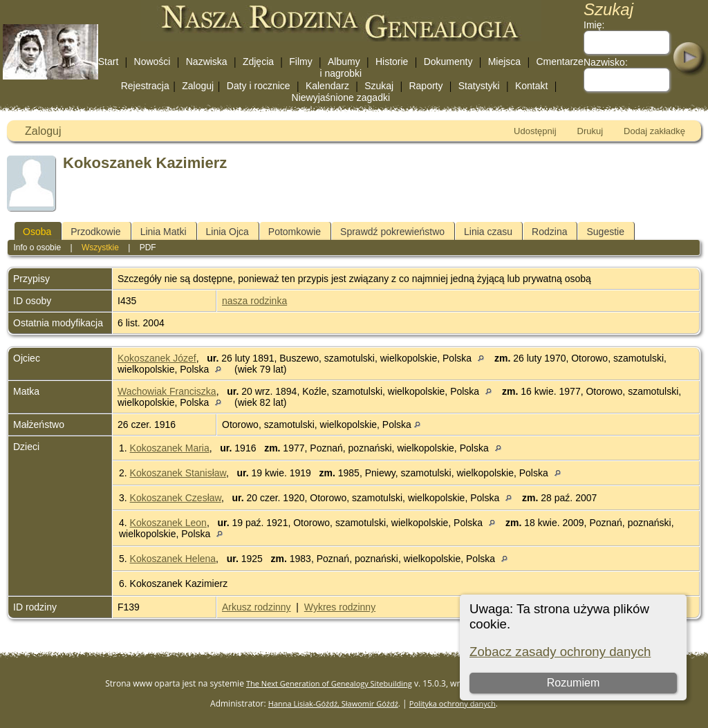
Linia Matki (164, 232)
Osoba (37, 232)
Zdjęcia (258, 62)
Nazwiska (207, 62)
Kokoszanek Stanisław (178, 473)
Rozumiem (573, 683)
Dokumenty (448, 62)
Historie (392, 62)
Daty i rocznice (259, 86)
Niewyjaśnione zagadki (341, 97)
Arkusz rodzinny (257, 607)
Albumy (344, 62)
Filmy (300, 62)
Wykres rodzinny (340, 607)
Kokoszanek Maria (170, 448)
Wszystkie (100, 248)
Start (109, 62)
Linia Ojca (227, 232)
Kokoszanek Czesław (176, 498)
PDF (148, 248)
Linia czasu (488, 232)
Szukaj (379, 86)
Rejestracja (145, 86)
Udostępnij (535, 131)
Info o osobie (37, 248)
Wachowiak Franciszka (167, 391)
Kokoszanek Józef (157, 358)
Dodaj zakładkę (654, 131)
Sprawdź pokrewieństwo (392, 232)
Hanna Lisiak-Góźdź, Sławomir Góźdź (333, 703)
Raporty (426, 86)
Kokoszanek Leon (168, 523)
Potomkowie (295, 232)
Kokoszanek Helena (173, 559)
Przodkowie (95, 232)
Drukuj (590, 131)
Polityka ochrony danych (453, 703)
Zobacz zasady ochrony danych (560, 652)
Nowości (152, 62)
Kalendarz (327, 86)
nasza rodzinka (254, 301)
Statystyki (479, 86)
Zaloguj (198, 86)
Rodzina (549, 232)
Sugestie (605, 232)
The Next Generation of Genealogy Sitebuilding (329, 683)
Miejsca (504, 62)
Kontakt (531, 86)
